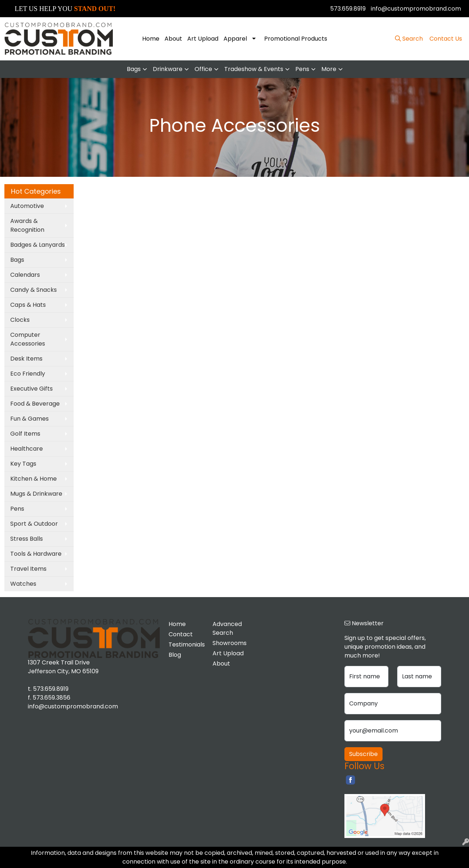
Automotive (27, 206)
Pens (302, 69)
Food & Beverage (35, 404)
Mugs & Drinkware (36, 494)
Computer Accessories (28, 339)
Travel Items (28, 569)
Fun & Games (29, 419)
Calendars (25, 275)
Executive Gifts (32, 389)
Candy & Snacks (34, 290)
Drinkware (168, 69)
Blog (175, 655)
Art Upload (203, 39)
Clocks (20, 320)
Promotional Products (296, 39)
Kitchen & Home (34, 479)
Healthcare (27, 449)
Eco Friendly (28, 374)
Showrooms (230, 643)
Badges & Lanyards (38, 245)
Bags (134, 69)
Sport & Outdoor (34, 524)
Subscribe (363, 754)
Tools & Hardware (36, 554)
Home (151, 39)
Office (203, 69)
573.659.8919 (348, 9)
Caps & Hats (28, 305)
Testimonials (186, 645)
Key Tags (23, 464)
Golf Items (25, 434)
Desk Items (26, 359)
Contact (181, 634)
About (173, 39)
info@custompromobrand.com (416, 9)
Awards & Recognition (27, 225)
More (329, 69)
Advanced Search (227, 628)
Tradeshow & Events (254, 69)
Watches (23, 584)
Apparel (235, 39)
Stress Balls (27, 539)
